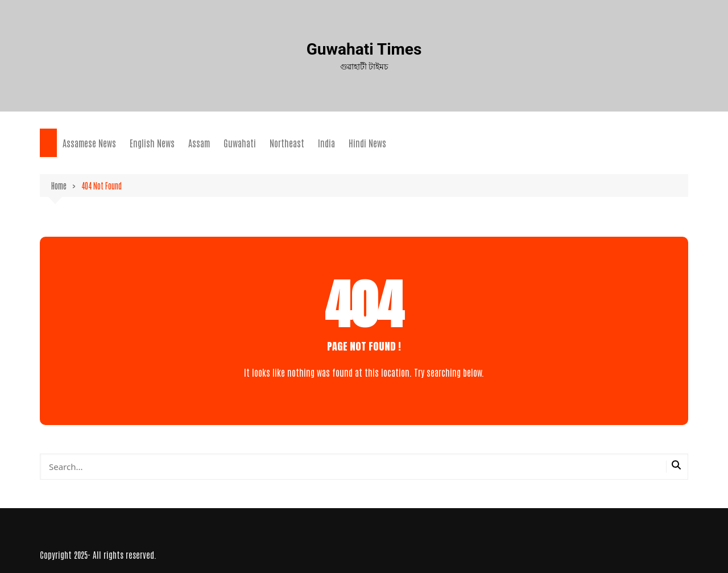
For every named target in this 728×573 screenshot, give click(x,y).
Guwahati (240, 143)
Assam (199, 143)
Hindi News (367, 143)
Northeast (287, 143)
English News (152, 143)
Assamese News (89, 143)
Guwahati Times (364, 49)
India (326, 143)
